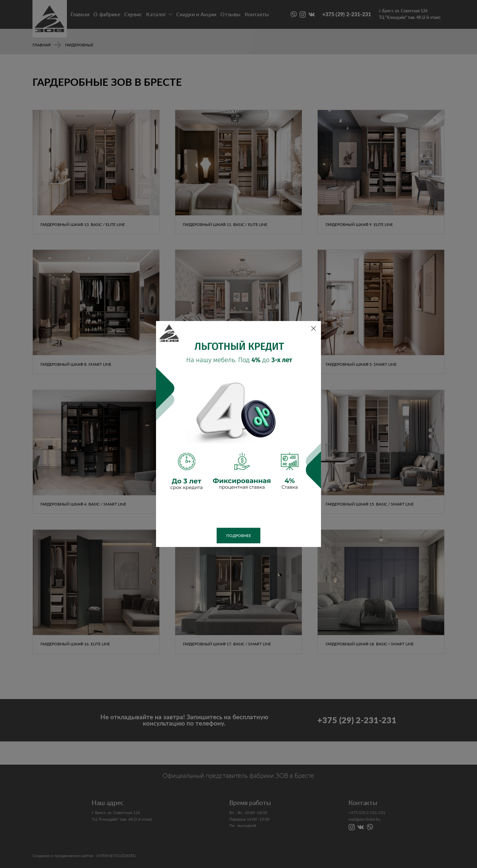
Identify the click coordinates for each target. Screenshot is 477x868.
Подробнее (239, 536)
